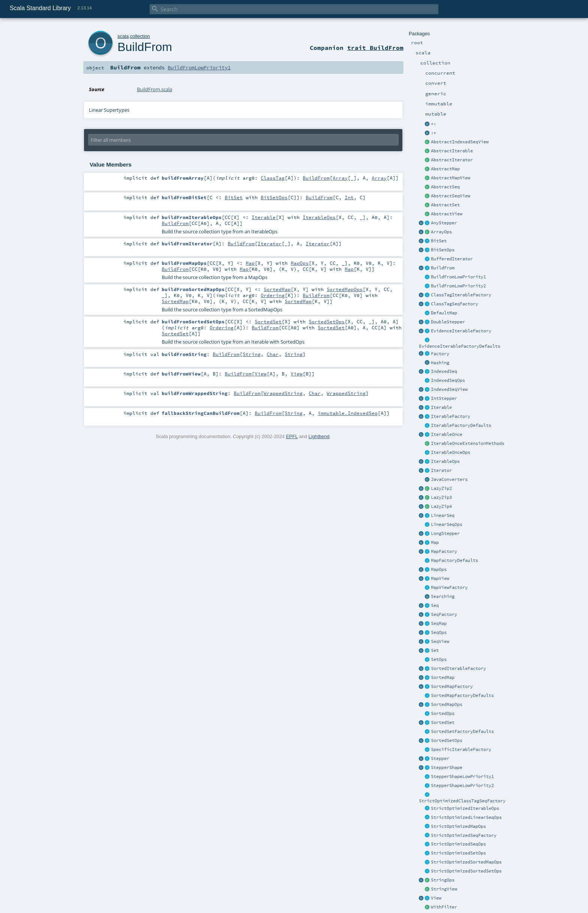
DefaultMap (444, 313)
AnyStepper (444, 223)
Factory (440, 354)
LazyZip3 (441, 497)
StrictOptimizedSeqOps (458, 844)
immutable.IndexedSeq (348, 413)
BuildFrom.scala (154, 89)
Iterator (441, 470)
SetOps (439, 659)
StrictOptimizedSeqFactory (464, 835)
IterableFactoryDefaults (461, 425)
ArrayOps (441, 232)
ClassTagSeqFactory (454, 304)
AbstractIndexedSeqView (460, 142)
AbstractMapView (451, 178)
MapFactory (444, 551)
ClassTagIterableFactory (461, 295)
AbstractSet (445, 205)
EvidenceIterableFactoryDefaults (460, 346)
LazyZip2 (441, 488)
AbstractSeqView (451, 196)
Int (349, 197)
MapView (440, 578)
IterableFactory (451, 416)
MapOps (439, 569)
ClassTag (273, 178)
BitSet (439, 241)
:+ (433, 133)
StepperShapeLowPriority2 (462, 785)
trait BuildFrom (375, 48)
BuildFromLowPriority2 (458, 286)
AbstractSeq (445, 187)
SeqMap (439, 623)
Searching (443, 596)
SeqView (440, 641)
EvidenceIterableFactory (461, 331)
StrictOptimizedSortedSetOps (466, 871)
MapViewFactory (449, 587)
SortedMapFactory (452, 686)
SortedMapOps (447, 704)
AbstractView (447, 214)
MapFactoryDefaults (454, 560)
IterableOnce (447, 434)
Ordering (273, 295)
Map (435, 542)
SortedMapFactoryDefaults (462, 695)
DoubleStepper (448, 322)
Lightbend (319, 436)
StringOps (443, 880)
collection (140, 36)
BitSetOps (443, 250)
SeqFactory (444, 614)
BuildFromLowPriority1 (458, 277)
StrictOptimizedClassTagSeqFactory (462, 801)
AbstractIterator (452, 160)
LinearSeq (443, 515)
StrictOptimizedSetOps (458, 853)
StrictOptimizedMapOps (458, 826)
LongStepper (445, 533)
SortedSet (443, 722)
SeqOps (439, 632)
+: (433, 124)
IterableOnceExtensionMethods (468, 443)
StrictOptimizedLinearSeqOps (466, 817)
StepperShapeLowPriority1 (462, 776)
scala (123, 36)
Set (435, 650)
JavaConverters (449, 479)
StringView (444, 889)
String (252, 354)
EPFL (292, 436)
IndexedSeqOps (448, 380)
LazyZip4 (441, 506)
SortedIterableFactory (458, 668)
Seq (435, 605)
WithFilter (444, 907)
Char (273, 354)
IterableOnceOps (451, 452)
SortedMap (443, 677)
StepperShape (447, 767)
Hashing (440, 363)
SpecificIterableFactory (461, 749)
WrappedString (283, 393)
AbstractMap (445, 169)
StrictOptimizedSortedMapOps (466, 862)
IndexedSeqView (449, 389)
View (436, 898)
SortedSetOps (447, 740)
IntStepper (444, 398)
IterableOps (445, 461)
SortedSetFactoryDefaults (462, 731)
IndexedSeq (444, 371)
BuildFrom (443, 268)
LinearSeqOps (447, 524)
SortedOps (443, 713)
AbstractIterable (452, 151)
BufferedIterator (452, 259)
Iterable (441, 407)
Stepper (440, 758)
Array (340, 178)
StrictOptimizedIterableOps (465, 808)
